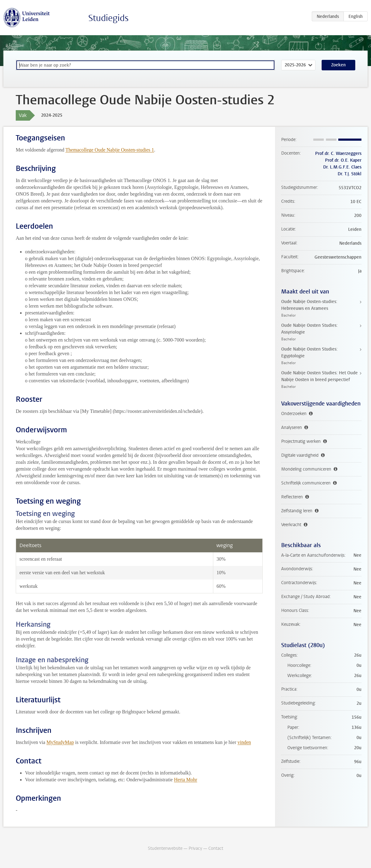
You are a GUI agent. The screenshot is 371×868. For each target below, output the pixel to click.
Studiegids (108, 18)
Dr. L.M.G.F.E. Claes (342, 167)
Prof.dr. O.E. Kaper (343, 160)
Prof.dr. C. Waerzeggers (338, 154)
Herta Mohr (186, 780)
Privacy (195, 848)
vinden (244, 742)
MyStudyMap (60, 742)
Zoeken (338, 65)
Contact (216, 848)
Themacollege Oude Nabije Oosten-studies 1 (110, 150)
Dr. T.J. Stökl (350, 174)
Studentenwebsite (165, 848)
